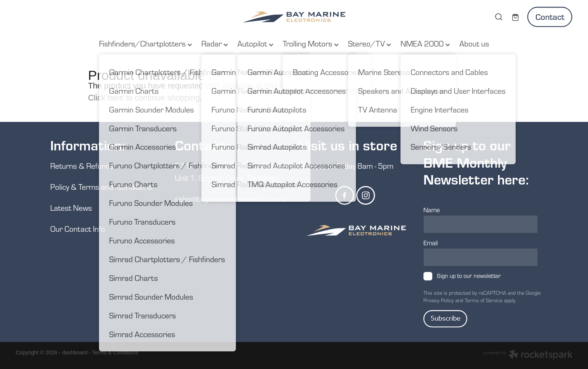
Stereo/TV (370, 43)
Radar (215, 43)
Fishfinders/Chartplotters (145, 43)
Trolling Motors (311, 43)
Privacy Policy (439, 300)
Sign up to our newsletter (469, 276)
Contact (550, 17)
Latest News (71, 208)
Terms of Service (484, 300)
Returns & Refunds (83, 166)
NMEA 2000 (425, 43)
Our (57, 229)
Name (432, 210)
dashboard (75, 352)
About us (474, 43)
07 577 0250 (199, 166)
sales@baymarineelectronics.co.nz (230, 199)
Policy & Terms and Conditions (101, 187)
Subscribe (445, 319)
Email (430, 243)
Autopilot (255, 43)
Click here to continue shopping (144, 98)
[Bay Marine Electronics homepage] (294, 17)
